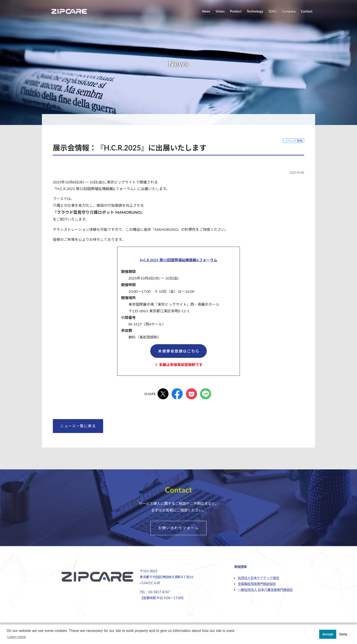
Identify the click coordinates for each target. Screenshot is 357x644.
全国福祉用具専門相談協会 (257, 584)
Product (236, 11)
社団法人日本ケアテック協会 (258, 578)
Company (289, 11)
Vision (220, 11)
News (206, 11)
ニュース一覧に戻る (78, 426)
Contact (307, 11)
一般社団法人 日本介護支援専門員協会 (265, 590)
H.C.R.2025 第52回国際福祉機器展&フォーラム (178, 260)
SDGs (273, 11)
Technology (255, 11)
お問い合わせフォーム (178, 528)
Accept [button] (328, 634)
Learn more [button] (17, 637)
